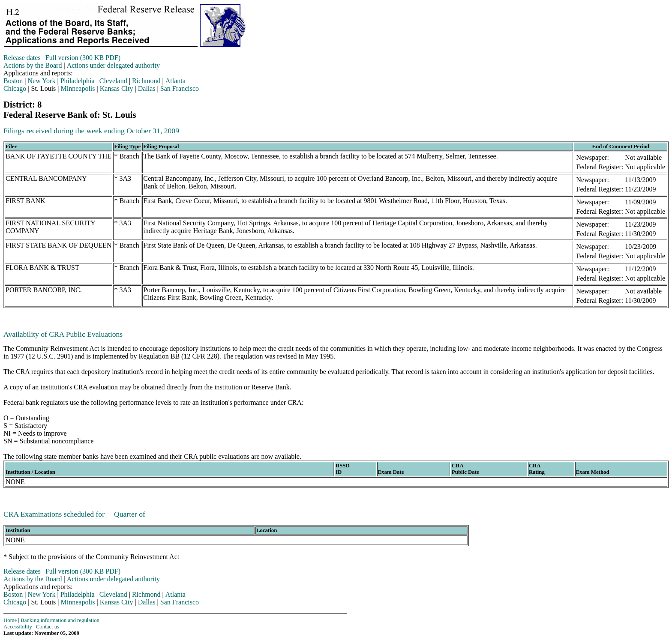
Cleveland (113, 81)
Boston (13, 81)
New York (42, 81)
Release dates (22, 58)
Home (10, 620)
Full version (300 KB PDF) (83, 58)
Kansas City (117, 88)
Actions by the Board (33, 65)
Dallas (147, 88)
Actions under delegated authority (113, 65)
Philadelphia (78, 81)
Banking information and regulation (60, 620)
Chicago (15, 88)
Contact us (48, 627)
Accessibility (18, 627)
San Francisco (180, 88)
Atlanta (175, 81)
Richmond (146, 81)
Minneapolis (78, 88)
